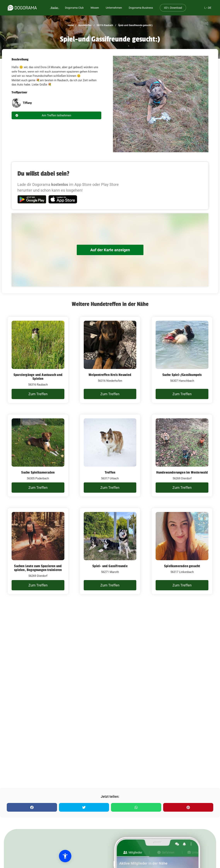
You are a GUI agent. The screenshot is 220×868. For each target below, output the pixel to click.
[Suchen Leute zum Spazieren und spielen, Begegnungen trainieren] (38, 551)
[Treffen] (110, 456)
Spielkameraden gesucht (182, 566)
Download (173, 8)
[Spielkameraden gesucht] (182, 551)
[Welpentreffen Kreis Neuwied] (110, 360)
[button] (26, 856)
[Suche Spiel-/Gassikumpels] (182, 360)
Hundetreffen (85, 25)
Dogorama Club (74, 8)
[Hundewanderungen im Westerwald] (182, 456)
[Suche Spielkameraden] (38, 456)
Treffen (110, 472)
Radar (55, 8)
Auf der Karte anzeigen (110, 250)
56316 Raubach (105, 25)
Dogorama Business (141, 8)
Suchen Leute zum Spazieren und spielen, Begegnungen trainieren (38, 568)
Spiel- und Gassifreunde (110, 566)
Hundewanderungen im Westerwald (182, 472)
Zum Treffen (38, 394)
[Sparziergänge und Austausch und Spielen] (38, 360)
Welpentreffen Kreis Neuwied (110, 375)
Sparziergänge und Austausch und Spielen (38, 377)
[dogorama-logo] (22, 8)
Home (71, 25)
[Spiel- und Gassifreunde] (110, 551)
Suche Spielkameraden (38, 472)
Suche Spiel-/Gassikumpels (182, 375)
